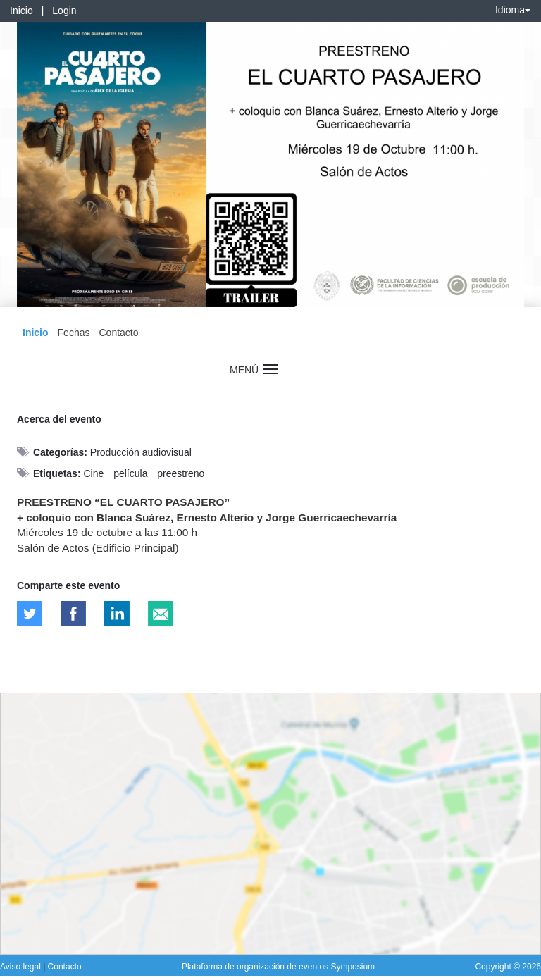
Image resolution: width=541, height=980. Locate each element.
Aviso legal (21, 967)
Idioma (513, 10)
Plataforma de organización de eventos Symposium (278, 967)
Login (64, 11)
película (130, 473)
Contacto (118, 333)
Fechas (74, 333)
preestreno (181, 473)
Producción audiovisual (141, 452)
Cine (93, 473)
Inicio (21, 11)
